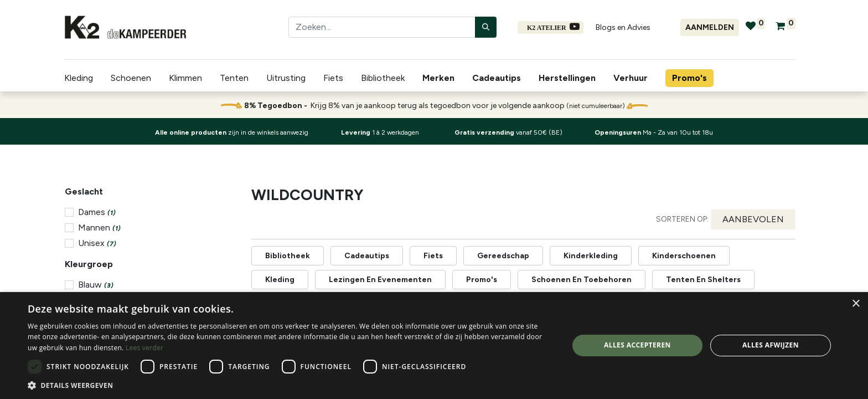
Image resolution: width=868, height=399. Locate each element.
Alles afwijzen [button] (771, 345)
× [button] (856, 304)
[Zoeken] (486, 27)
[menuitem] (441, 78)
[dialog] (434, 346)
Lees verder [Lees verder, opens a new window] (145, 348)
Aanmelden (710, 27)
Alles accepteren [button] (637, 345)
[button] (753, 219)
